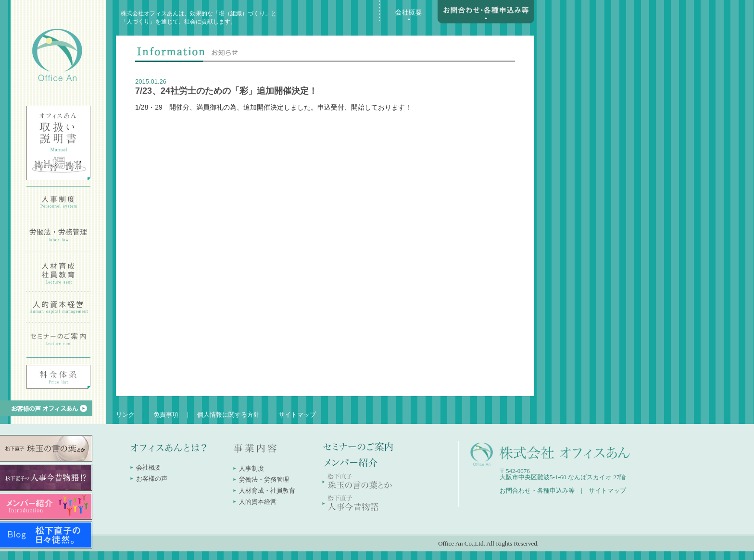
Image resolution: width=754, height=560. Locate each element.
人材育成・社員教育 (267, 491)
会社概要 (149, 467)
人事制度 (251, 468)
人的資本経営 (258, 502)
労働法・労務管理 (264, 479)
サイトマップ (297, 415)
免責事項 (166, 415)
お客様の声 (152, 479)
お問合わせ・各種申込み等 (537, 491)
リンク (125, 415)
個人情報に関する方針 (228, 415)
